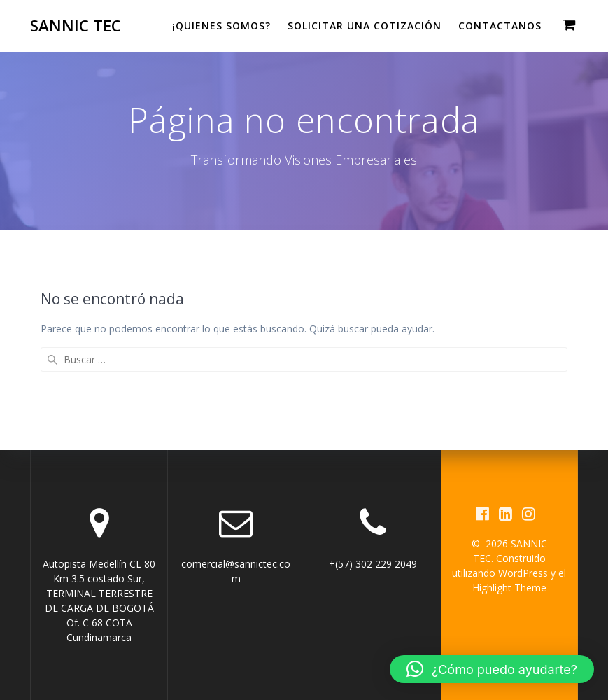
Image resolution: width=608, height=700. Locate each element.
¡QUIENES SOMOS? (221, 26)
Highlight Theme (509, 588)
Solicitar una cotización (365, 26)
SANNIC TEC (76, 26)
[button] (492, 669)
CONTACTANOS (500, 26)
